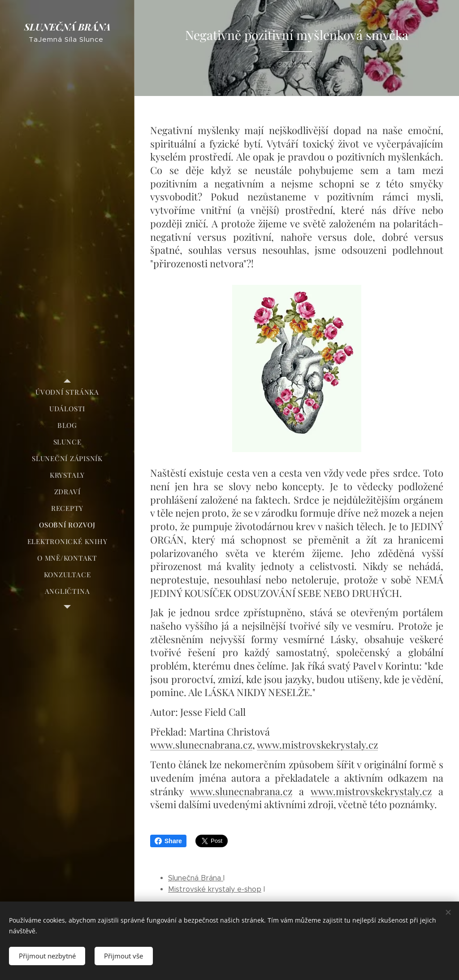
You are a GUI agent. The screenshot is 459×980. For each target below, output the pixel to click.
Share (168, 841)
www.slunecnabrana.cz (201, 745)
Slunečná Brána (196, 878)
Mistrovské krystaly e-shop (215, 889)
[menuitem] (67, 392)
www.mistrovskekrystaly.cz (317, 745)
